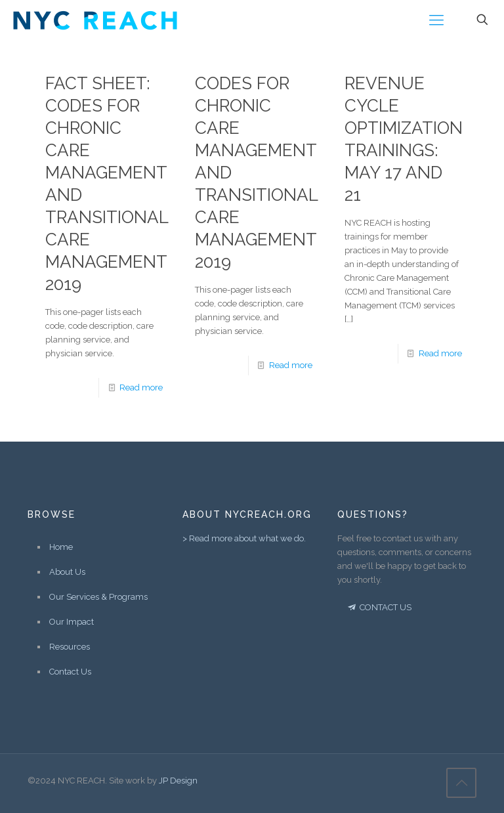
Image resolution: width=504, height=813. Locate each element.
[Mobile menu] (436, 20)
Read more (141, 387)
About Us (67, 572)
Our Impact (72, 622)
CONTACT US (379, 607)
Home (61, 547)
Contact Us (70, 672)
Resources (70, 647)
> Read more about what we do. (244, 538)
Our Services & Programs (98, 597)
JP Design (178, 781)
